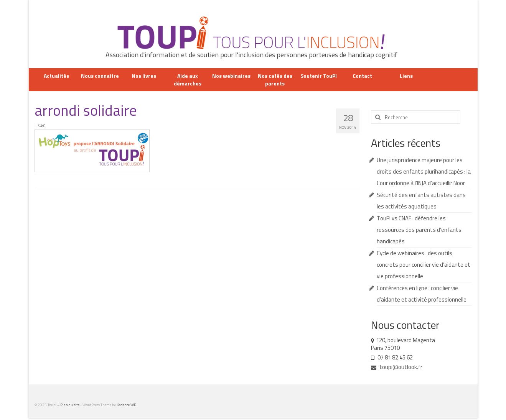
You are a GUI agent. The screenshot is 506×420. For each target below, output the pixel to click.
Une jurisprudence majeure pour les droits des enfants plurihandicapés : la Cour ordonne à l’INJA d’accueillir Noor (424, 171)
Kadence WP (126, 405)
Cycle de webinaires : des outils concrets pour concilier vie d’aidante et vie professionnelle (424, 265)
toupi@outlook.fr (397, 367)
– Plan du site (69, 405)
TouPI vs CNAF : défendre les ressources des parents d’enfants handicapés (419, 230)
